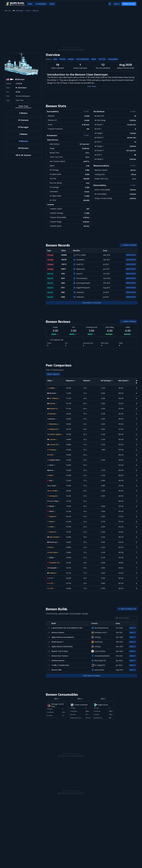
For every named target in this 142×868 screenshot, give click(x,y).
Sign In (117, 4)
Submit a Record (128, 245)
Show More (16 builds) (92, 676)
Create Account (129, 4)
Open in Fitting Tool (127, 609)
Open (133, 628)
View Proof (131, 255)
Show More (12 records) (92, 303)
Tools (52, 4)
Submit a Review (128, 321)
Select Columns (53, 374)
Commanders (41, 4)
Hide (86, 111)
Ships (30, 4)
